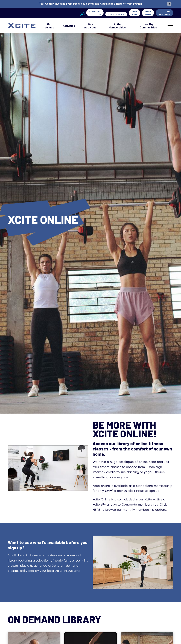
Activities (69, 26)
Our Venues (49, 26)
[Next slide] (169, 4)
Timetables (116, 14)
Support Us (95, 13)
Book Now (148, 13)
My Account (165, 13)
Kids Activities (90, 26)
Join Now (135, 13)
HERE (140, 491)
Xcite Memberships (117, 26)
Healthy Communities (148, 26)
